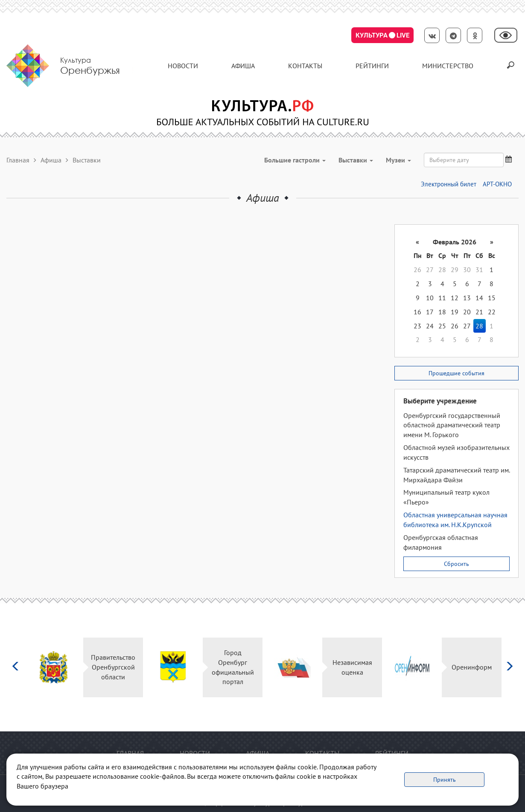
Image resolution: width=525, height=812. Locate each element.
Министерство (448, 66)
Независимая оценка (352, 667)
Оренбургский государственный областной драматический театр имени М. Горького (452, 425)
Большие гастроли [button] (295, 160)
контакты (305, 66)
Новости (183, 66)
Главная (18, 160)
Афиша (243, 66)
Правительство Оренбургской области (113, 667)
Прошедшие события (456, 373)
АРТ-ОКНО (497, 184)
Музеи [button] (398, 160)
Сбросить (456, 564)
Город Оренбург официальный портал (233, 667)
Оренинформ (472, 667)
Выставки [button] (356, 160)
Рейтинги (372, 66)
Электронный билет (449, 184)
